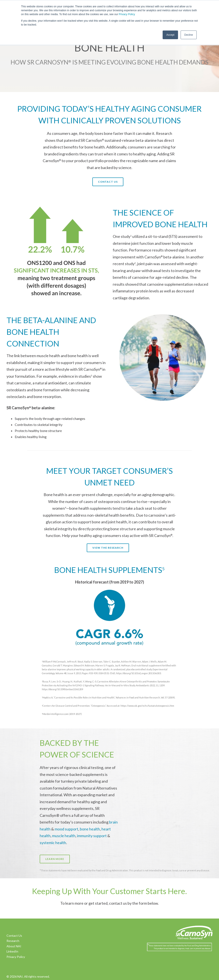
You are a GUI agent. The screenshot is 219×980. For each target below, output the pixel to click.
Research (13, 941)
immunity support (92, 836)
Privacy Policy (127, 14)
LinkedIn (12, 951)
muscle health (64, 836)
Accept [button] (170, 35)
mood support (66, 829)
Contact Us (14, 936)
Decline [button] (189, 35)
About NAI (14, 946)
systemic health (53, 843)
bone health (90, 829)
